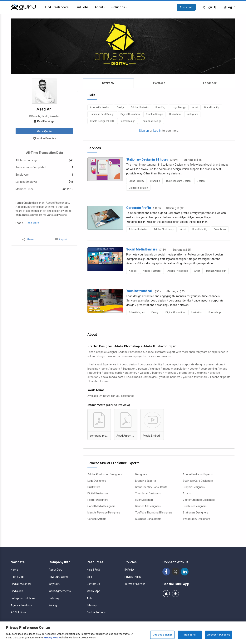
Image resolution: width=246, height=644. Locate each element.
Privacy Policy (133, 577)
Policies (131, 562)
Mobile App (93, 591)
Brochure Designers (195, 506)
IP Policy (130, 570)
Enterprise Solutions (23, 598)
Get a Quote (44, 131)
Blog (89, 577)
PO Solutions (19, 612)
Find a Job (17, 591)
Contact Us (93, 584)
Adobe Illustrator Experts (198, 474)
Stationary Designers (195, 513)
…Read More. (32, 223)
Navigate (18, 562)
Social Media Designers (101, 506)
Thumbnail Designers (148, 493)
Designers (141, 474)
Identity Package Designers (104, 513)
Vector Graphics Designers (199, 500)
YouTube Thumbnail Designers (154, 513)
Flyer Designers (144, 500)
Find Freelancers (57, 7)
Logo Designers (97, 481)
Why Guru (54, 584)
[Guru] (23, 7)
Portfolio (159, 83)
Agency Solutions (21, 605)
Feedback (210, 83)
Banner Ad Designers (148, 506)
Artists (187, 493)
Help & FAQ (93, 570)
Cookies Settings (162, 635)
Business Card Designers (198, 481)
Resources (95, 562)
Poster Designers (98, 500)
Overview (108, 83)
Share (28, 239)
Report (61, 239)
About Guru (56, 570)
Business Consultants (148, 519)
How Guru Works (59, 577)
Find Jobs (82, 7)
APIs (89, 598)
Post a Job (186, 7)
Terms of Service (135, 584)
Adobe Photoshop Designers (105, 474)
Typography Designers (196, 519)
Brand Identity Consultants (151, 487)
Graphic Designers (194, 487)
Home (14, 570)
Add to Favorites (44, 139)
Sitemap (92, 605)
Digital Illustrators (98, 493)
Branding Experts (145, 481)
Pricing (53, 605)
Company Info (60, 562)
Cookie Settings (96, 612)
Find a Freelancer (21, 584)
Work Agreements (60, 591)
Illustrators (94, 487)
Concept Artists (97, 519)
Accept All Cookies (219, 635)
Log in (157, 131)
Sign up (144, 131)
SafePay (54, 598)
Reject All (190, 635)
